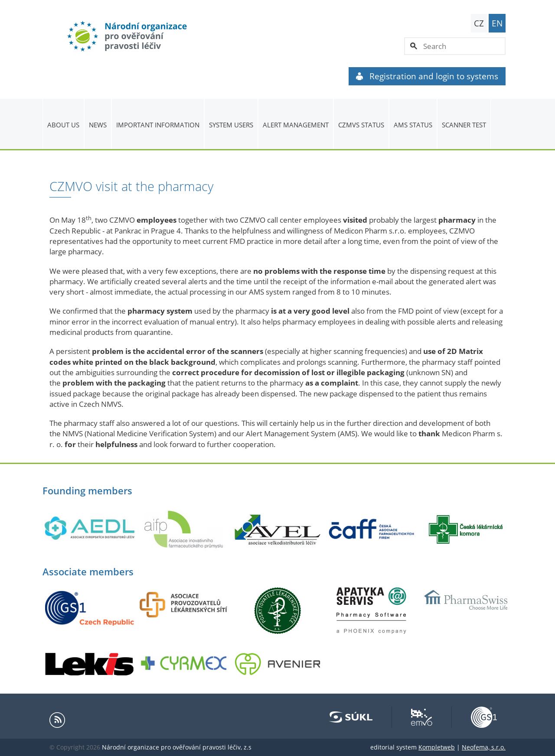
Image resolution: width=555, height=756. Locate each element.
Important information (158, 125)
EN (497, 23)
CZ (479, 23)
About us (63, 125)
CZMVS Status (361, 125)
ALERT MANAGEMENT (296, 125)
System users (231, 125)
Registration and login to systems (427, 76)
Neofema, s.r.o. (484, 747)
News (98, 125)
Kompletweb (437, 747)
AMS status (413, 125)
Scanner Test (464, 125)
